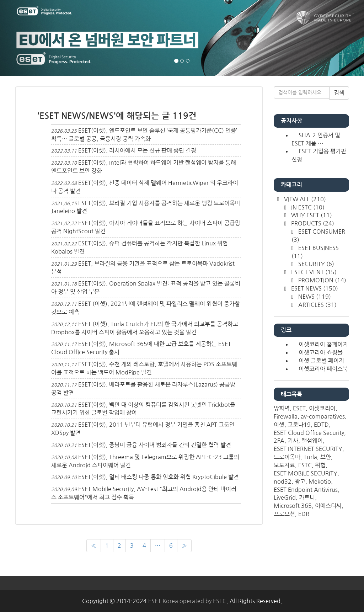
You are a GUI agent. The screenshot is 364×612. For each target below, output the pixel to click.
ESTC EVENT (313, 272)
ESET (299, 408)
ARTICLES (317, 305)
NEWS (314, 297)
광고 (300, 481)
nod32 (283, 481)
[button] (27, 38)
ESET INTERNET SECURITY (308, 449)
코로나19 (299, 425)
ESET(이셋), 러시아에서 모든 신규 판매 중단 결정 (137, 150)
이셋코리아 (322, 408)
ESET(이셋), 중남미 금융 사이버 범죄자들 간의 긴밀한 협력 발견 (155, 445)
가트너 (307, 497)
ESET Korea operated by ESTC (187, 601)
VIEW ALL (304, 199)
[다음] (184, 546)
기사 (293, 441)
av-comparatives (323, 416)
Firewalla (286, 416)
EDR (304, 514)
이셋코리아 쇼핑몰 (321, 352)
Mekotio (320, 481)
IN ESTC (307, 207)
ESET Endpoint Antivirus (306, 490)
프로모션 (284, 514)
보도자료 (284, 465)
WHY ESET (311, 215)
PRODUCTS (312, 223)
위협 (320, 465)
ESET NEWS (314, 288)
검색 (339, 93)
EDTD (321, 425)
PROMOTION (322, 280)
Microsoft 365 (293, 506)
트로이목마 (287, 457)
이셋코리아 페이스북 (323, 369)
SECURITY (315, 264)
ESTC (305, 465)
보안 (326, 457)
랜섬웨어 (312, 441)
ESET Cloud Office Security (309, 433)
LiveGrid (285, 497)
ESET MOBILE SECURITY (306, 473)
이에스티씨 (328, 506)
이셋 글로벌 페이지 (321, 361)
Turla (310, 457)
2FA (279, 441)
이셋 (279, 425)
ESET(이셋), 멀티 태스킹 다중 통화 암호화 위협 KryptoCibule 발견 (159, 477)
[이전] (94, 546)
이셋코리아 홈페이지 (323, 344)
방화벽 (282, 408)
